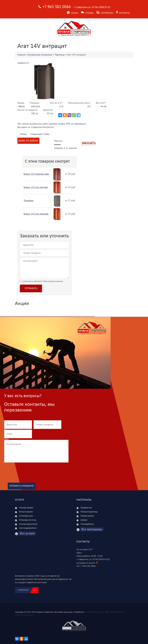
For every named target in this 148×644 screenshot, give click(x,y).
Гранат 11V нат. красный (36, 214)
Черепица (60, 55)
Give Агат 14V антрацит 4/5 (59, 145)
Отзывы (87, 13)
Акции (72, 13)
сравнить (22, 63)
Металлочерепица (89, 512)
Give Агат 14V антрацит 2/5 (56, 145)
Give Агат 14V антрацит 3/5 (57, 145)
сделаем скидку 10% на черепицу (66, 124)
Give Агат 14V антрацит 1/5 (55, 145)
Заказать (89, 143)
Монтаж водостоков (28, 524)
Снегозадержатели (28, 528)
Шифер (84, 520)
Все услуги (27, 533)
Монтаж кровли (26, 508)
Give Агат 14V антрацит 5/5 (60, 145)
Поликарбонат (87, 524)
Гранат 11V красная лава (36, 174)
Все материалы (92, 529)
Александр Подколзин (94, 612)
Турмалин (29, 201)
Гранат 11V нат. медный (36, 187)
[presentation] (29, 471)
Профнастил (86, 508)
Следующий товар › (40, 134)
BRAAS (22, 107)
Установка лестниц (28, 520)
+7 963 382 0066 (57, 7)
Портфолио (105, 13)
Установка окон (26, 516)
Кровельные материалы (40, 55)
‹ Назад (23, 134)
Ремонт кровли (26, 512)
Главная (21, 55)
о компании (28, 590)
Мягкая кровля (87, 516)
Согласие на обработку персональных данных (43, 281)
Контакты (123, 13)
